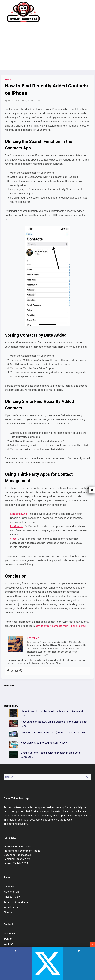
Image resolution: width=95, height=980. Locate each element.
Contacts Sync (18, 514)
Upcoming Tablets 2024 (17, 855)
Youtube (8, 944)
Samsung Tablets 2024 (17, 859)
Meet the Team (12, 892)
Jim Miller (12, 100)
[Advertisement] (47, 47)
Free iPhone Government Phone (22, 851)
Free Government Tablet (17, 847)
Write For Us (11, 907)
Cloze (13, 539)
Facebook (9, 934)
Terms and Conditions (16, 902)
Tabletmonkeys (12, 807)
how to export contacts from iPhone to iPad (61, 626)
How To (9, 80)
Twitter (8, 939)
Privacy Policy (12, 897)
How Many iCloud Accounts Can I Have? (44, 743)
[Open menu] (92, 12)
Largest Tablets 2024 (16, 863)
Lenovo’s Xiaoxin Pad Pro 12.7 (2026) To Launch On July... (54, 733)
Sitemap (9, 912)
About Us (9, 886)
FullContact (17, 526)
